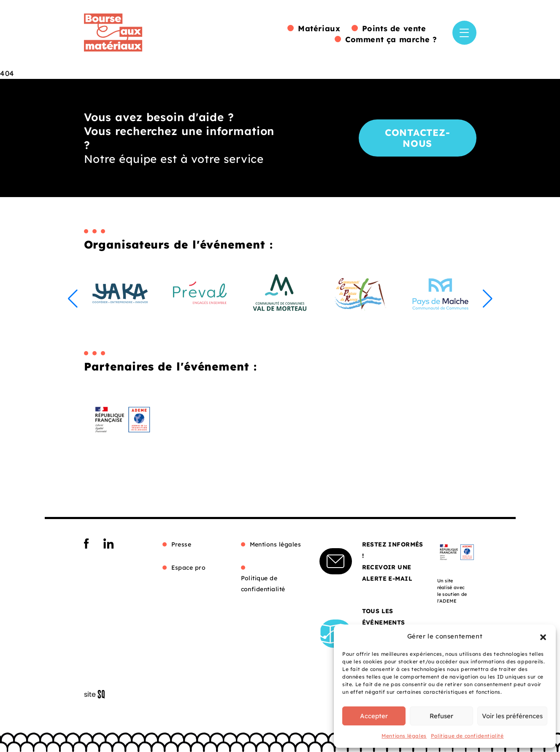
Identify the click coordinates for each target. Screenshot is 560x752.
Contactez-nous (418, 138)
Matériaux (319, 28)
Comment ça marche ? (391, 39)
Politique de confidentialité (467, 736)
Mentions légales (404, 736)
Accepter (374, 716)
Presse (181, 544)
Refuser (441, 716)
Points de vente (394, 28)
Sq (98, 695)
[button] (543, 636)
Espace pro (189, 568)
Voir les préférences (512, 716)
